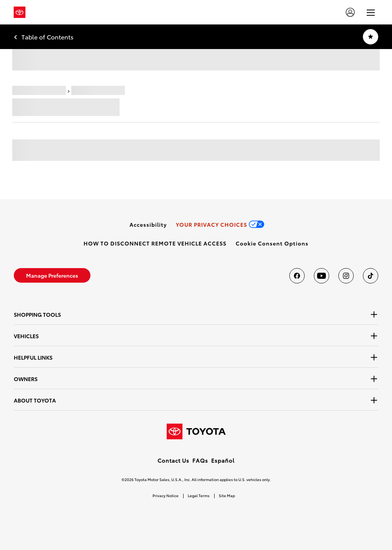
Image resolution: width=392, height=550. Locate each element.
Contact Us (173, 460)
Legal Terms (199, 495)
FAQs (200, 460)
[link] (148, 224)
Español (223, 460)
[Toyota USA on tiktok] (371, 276)
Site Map (227, 495)
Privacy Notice (166, 495)
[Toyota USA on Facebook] (297, 276)
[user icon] (350, 12)
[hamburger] (371, 12)
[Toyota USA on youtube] (321, 276)
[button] (272, 243)
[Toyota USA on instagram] (346, 276)
